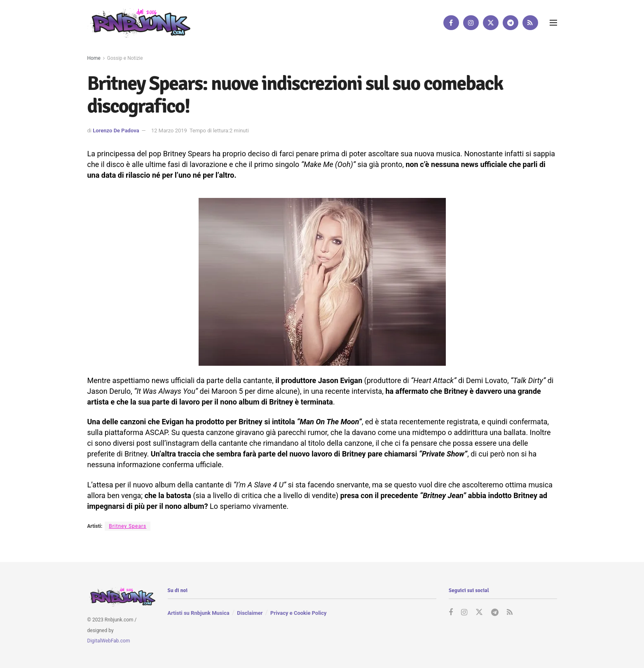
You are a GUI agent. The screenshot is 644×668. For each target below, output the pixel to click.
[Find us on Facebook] (451, 23)
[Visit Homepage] (139, 22)
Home (94, 58)
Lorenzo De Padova (116, 131)
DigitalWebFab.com (109, 641)
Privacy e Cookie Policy (298, 613)
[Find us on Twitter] (491, 23)
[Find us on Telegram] (511, 23)
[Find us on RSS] (530, 23)
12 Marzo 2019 (169, 131)
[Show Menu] (553, 23)
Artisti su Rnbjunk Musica (199, 613)
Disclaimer (250, 613)
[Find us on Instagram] (471, 23)
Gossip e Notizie (125, 58)
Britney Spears (128, 526)
